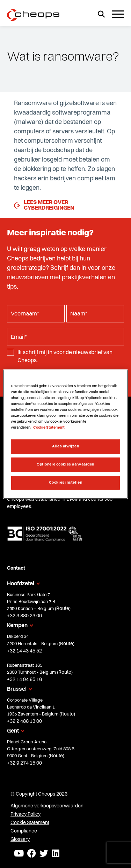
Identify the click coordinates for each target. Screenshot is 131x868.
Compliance (24, 831)
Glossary (20, 839)
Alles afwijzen (66, 446)
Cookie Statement (30, 823)
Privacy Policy (26, 814)
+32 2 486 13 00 (24, 721)
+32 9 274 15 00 (24, 763)
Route (63, 609)
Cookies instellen (66, 483)
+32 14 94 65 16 (24, 680)
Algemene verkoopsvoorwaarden (47, 806)
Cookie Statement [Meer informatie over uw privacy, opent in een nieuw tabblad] (49, 428)
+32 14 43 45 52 (24, 651)
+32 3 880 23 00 (24, 616)
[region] (65, 434)
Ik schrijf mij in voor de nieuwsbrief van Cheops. (65, 357)
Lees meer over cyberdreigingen (44, 205)
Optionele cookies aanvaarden (65, 464)
